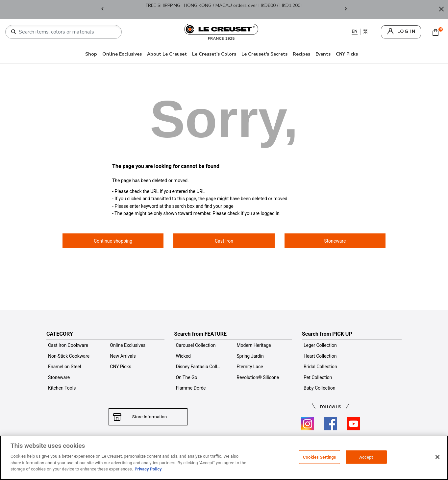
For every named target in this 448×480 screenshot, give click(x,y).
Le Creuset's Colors (214, 54)
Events (323, 54)
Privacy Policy (148, 469)
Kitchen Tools (62, 388)
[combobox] (66, 32)
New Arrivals (123, 356)
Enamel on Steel (64, 367)
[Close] (441, 9)
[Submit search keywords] (13, 32)
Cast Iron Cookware (68, 345)
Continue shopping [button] (113, 241)
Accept (366, 457)
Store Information (148, 417)
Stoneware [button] (335, 241)
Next (346, 9)
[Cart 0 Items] (437, 32)
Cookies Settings (320, 457)
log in (406, 31)
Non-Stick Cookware (69, 356)
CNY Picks (347, 54)
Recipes (301, 54)
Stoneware (59, 377)
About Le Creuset (167, 54)
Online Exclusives (122, 54)
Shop (91, 54)
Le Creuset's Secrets (264, 54)
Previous (102, 9)
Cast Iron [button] (224, 241)
